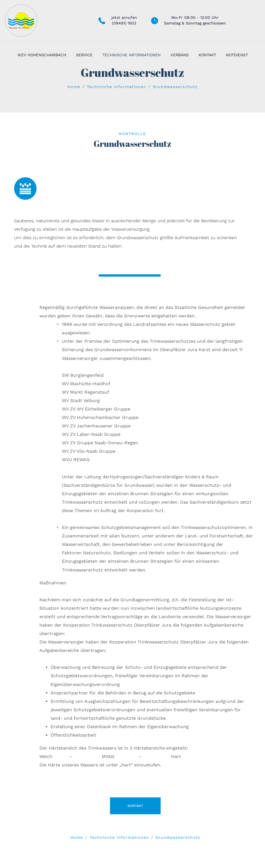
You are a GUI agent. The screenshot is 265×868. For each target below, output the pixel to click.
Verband (180, 55)
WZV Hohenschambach (42, 55)
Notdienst (237, 55)
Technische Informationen (132, 55)
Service (84, 55)
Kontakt (207, 55)
